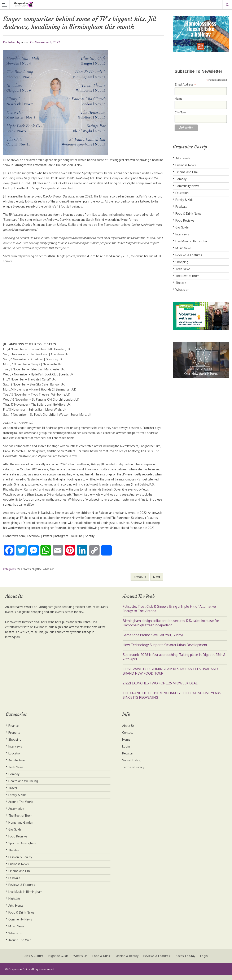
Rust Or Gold (33, 183)
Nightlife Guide (58, 961)
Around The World (21, 807)
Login (126, 751)
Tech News (183, 269)
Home (126, 744)
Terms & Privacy (133, 772)
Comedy (181, 179)
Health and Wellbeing (23, 786)
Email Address (185, 85)
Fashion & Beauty (20, 862)
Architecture (17, 765)
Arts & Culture (33, 961)
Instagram (63, 541)
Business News (186, 165)
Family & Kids (184, 200)
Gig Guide (182, 227)
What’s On (80, 961)
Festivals (181, 207)
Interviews (182, 234)
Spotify (92, 541)
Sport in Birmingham (22, 848)
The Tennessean (113, 225)
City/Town (181, 112)
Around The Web (20, 945)
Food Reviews (185, 220)
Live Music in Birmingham (192, 241)
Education (182, 193)
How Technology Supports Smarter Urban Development (165, 650)
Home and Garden (21, 827)
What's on (49, 574)
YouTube (78, 541)
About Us (128, 731)
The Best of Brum (187, 276)
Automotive (16, 814)
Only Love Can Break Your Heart (63, 178)
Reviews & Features (189, 255)
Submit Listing (132, 765)
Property (14, 738)
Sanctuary (14, 220)
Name (178, 99)
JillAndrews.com (14, 541)
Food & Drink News (188, 214)
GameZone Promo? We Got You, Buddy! (153, 640)
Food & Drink (101, 961)
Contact (128, 738)
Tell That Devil (112, 178)
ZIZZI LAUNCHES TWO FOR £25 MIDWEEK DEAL (160, 688)
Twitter (48, 541)
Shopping (182, 262)
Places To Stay (185, 961)
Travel (13, 793)
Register (128, 758)
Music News (24, 574)
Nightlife (37, 574)
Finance (14, 731)
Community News (187, 186)
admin (25, 42)
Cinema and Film (187, 172)
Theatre (181, 283)
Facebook (34, 541)
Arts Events (183, 158)
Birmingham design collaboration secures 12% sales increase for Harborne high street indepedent (171, 628)
